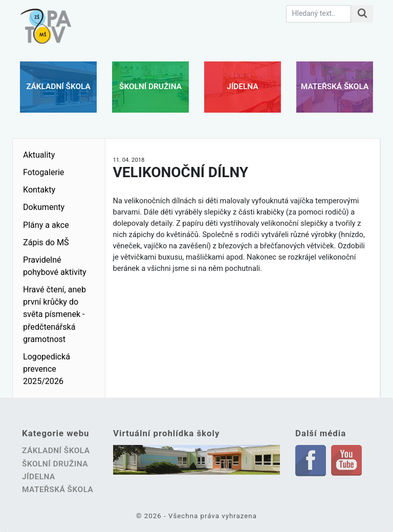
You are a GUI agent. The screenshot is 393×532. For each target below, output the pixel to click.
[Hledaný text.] (319, 14)
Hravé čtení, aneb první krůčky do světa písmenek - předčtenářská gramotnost (54, 314)
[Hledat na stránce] (362, 14)
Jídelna (242, 87)
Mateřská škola (335, 87)
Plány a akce (46, 225)
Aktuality (39, 155)
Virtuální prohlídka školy (166, 433)
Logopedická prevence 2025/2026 (47, 369)
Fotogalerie (43, 172)
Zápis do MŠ (46, 242)
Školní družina (150, 87)
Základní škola (58, 87)
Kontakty (39, 190)
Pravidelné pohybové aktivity (55, 266)
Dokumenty (44, 207)
